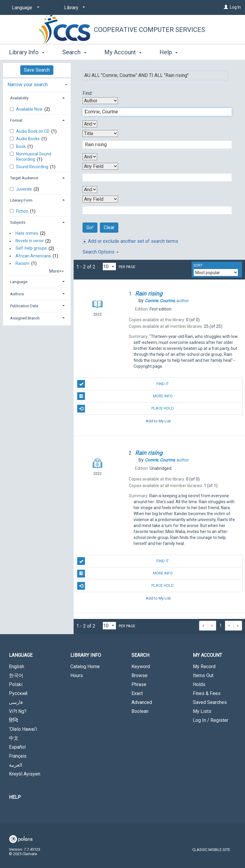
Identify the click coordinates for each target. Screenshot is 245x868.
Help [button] (169, 52)
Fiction (23, 211)
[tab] (37, 84)
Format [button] (16, 120)
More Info (125, 396)
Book (21, 146)
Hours (77, 675)
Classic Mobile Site (211, 850)
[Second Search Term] (154, 145)
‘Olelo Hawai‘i (23, 729)
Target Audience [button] (24, 178)
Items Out (203, 675)
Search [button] (74, 52)
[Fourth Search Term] (154, 210)
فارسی (16, 702)
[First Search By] (100, 101)
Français (18, 756)
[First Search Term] (154, 112)
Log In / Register (211, 720)
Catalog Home (85, 667)
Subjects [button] (18, 222)
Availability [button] (19, 98)
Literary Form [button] (21, 200)
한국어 (16, 675)
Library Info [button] (27, 52)
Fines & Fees (207, 693)
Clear (109, 227)
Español (17, 747)
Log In (235, 7)
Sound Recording (33, 167)
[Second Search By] (100, 133)
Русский (18, 693)
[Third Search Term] (154, 177)
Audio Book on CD (33, 131)
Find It (123, 384)
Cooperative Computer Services (149, 30)
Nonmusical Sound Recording (34, 157)
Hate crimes (27, 233)
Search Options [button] (101, 252)
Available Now (30, 109)
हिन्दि (14, 720)
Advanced (142, 702)
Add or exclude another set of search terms (130, 241)
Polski (16, 684)
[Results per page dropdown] (109, 267)
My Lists (202, 711)
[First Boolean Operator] (90, 124)
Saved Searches (210, 702)
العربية (15, 765)
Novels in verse (30, 241)
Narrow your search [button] (28, 85)
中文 (14, 738)
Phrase (139, 684)
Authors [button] (17, 294)
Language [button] (19, 282)
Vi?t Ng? (18, 711)
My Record (204, 667)
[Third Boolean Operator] (90, 190)
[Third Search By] (100, 166)
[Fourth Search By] (100, 199)
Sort (198, 265)
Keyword (141, 667)
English (17, 667)
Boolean (140, 711)
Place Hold (125, 409)
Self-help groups (31, 248)
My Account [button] (123, 52)
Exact (137, 693)
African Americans (33, 256)
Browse (139, 675)
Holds (199, 684)
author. (167, 301)
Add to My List (158, 421)
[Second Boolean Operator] (90, 157)
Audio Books (28, 139)
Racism (23, 263)
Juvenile (24, 189)
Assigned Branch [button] (25, 318)
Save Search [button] (37, 70)
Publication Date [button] (24, 306)
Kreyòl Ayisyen (25, 774)
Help (15, 797)
